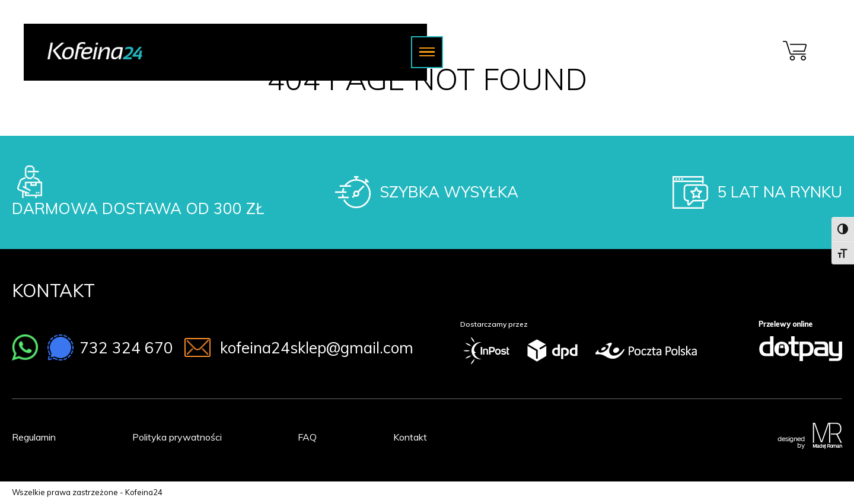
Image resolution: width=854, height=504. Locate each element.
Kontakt (410, 437)
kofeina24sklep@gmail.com (317, 348)
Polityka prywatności (177, 437)
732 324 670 (126, 348)
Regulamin (34, 437)
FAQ (307, 437)
